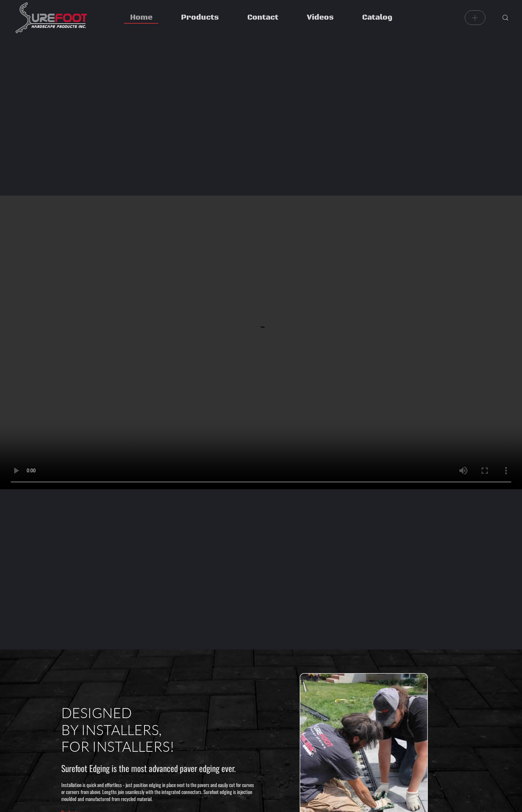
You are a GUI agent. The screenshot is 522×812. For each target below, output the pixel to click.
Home (141, 17)
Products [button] (200, 17)
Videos (320, 17)
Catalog (377, 17)
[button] (505, 18)
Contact (263, 17)
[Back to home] (51, 18)
